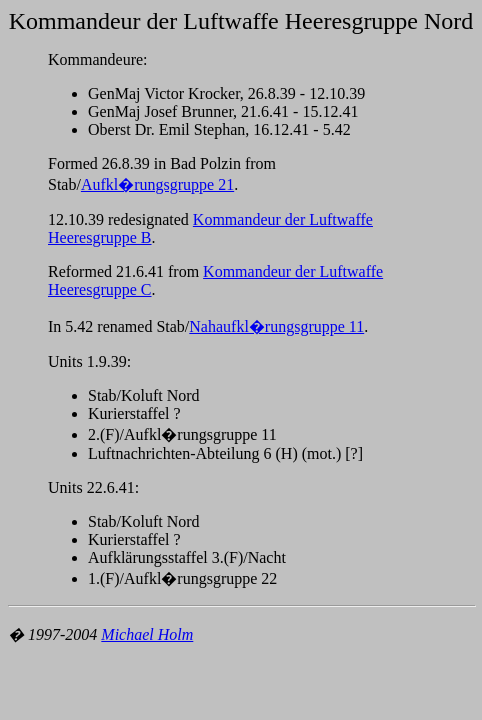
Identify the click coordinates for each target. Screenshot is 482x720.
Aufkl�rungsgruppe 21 (157, 184)
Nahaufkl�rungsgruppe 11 (276, 326)
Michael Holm (147, 634)
